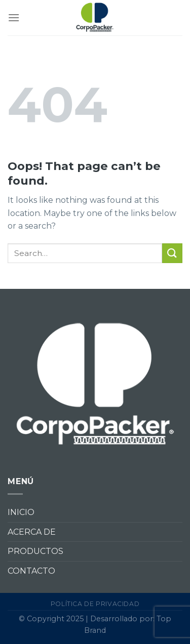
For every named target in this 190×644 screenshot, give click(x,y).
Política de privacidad (95, 604)
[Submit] (172, 253)
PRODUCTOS (35, 551)
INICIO (21, 512)
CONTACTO (31, 571)
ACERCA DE (32, 532)
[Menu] (14, 17)
